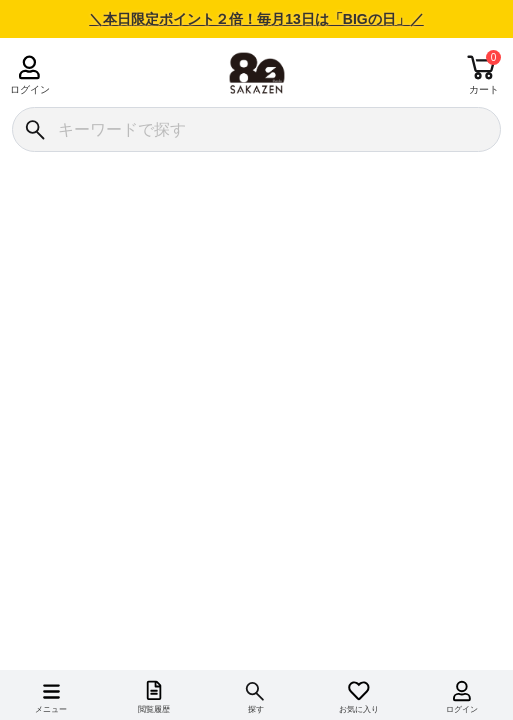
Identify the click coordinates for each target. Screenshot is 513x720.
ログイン (29, 89)
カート (484, 89)
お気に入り (359, 709)
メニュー (51, 709)
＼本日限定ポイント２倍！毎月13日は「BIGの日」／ (256, 19)
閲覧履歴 (154, 709)
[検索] (34, 129)
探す (256, 709)
